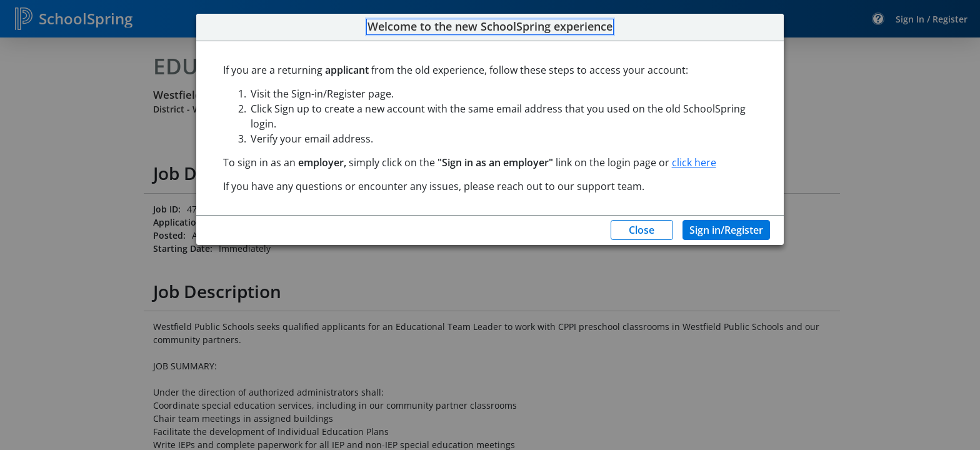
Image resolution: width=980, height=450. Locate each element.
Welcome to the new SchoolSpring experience (490, 27)
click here (694, 162)
